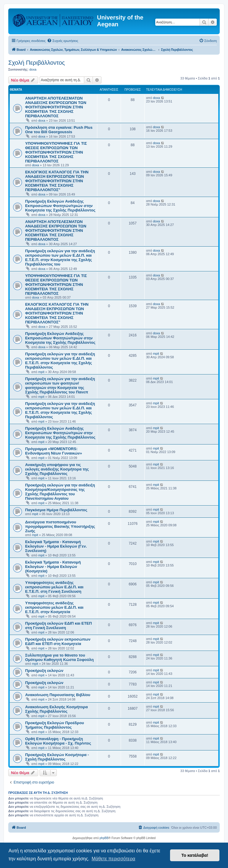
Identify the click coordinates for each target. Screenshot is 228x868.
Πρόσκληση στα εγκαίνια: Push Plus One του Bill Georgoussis (59, 130)
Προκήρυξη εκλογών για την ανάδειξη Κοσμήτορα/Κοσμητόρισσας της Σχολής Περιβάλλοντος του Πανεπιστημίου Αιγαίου (60, 492)
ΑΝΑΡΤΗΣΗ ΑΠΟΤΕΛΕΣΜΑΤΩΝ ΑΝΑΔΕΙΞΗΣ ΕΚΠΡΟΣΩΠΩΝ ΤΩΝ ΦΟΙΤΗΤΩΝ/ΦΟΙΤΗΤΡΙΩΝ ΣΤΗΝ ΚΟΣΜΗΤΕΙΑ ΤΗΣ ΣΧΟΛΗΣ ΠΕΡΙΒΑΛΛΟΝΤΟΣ (56, 107)
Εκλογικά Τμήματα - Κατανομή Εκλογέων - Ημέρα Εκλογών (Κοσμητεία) (53, 567)
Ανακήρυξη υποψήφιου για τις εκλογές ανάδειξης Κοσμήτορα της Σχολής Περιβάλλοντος (57, 469)
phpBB (104, 838)
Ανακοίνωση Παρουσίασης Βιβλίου (58, 695)
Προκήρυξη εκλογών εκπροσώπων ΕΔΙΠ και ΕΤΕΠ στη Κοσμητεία (58, 641)
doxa (33, 69)
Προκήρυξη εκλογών (44, 671)
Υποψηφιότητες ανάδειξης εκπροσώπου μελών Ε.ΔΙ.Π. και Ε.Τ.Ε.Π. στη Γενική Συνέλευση (54, 587)
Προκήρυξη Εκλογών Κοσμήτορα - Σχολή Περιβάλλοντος (57, 757)
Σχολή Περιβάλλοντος (37, 63)
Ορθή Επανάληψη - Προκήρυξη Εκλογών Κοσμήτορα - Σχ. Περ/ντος (58, 741)
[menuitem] (63, 41)
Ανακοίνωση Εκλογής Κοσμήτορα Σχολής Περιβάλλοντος (56, 709)
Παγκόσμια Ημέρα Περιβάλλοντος (56, 510)
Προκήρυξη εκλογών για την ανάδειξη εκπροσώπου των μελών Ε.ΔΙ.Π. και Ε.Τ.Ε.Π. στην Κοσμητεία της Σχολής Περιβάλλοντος (60, 361)
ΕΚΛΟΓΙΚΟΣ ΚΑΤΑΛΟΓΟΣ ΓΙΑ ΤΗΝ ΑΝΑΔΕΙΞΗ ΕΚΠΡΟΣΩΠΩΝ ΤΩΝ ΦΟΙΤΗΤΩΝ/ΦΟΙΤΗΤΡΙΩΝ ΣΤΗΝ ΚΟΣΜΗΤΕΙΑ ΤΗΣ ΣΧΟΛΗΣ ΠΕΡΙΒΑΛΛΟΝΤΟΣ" (57, 181)
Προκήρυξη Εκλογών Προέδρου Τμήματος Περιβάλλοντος (55, 725)
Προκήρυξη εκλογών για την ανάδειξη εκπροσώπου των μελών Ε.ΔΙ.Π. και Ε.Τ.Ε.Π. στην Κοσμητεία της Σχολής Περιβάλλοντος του (60, 258)
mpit (41, 372)
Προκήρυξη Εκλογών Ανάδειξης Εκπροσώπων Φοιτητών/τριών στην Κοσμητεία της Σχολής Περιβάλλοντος (60, 206)
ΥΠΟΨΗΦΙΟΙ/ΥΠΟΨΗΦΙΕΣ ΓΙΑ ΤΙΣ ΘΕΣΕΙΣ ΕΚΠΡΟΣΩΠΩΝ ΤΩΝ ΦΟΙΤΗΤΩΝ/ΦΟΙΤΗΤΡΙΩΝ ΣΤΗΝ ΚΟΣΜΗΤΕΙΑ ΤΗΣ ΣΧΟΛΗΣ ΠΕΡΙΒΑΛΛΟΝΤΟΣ (56, 152)
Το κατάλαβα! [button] (195, 855)
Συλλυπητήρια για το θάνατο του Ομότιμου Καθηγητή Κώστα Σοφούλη (59, 657)
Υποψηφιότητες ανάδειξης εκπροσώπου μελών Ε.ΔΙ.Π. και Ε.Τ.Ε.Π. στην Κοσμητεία (54, 607)
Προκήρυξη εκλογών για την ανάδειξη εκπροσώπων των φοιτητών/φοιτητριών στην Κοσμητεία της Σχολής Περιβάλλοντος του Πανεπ (60, 385)
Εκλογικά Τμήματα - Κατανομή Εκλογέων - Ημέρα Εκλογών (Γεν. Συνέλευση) (56, 546)
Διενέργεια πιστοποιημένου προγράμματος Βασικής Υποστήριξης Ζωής (60, 526)
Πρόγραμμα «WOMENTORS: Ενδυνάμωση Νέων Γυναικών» (54, 451)
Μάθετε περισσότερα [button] (114, 859)
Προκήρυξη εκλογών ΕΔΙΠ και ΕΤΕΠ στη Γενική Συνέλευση (59, 626)
